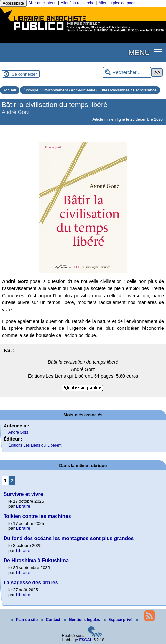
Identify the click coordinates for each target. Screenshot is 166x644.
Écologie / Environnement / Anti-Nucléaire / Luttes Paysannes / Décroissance (90, 90)
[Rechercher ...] (127, 72)
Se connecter (24, 74)
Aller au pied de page (117, 3)
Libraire (23, 506)
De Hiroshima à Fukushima (36, 560)
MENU (139, 52)
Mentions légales (83, 620)
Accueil (10, 90)
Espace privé (118, 620)
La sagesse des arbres (31, 583)
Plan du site (25, 620)
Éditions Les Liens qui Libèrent (35, 445)
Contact (51, 620)
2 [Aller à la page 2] (12, 481)
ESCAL (86, 640)
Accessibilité (13, 3)
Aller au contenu (42, 3)
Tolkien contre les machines (37, 516)
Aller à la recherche (77, 3)
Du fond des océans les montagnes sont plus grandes (69, 538)
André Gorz (18, 432)
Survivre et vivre (23, 494)
